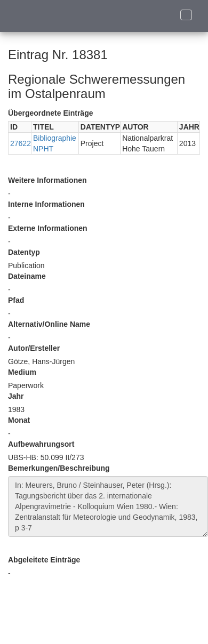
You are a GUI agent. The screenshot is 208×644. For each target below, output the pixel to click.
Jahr (16, 396)
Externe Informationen (48, 228)
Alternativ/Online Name (49, 324)
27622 (21, 143)
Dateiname (27, 276)
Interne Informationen (46, 204)
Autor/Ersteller (34, 348)
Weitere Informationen (47, 180)
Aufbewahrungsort (41, 444)
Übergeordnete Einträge (50, 113)
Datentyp (24, 252)
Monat (19, 420)
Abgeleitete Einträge (44, 560)
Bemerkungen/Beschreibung (59, 468)
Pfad (16, 300)
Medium (22, 372)
